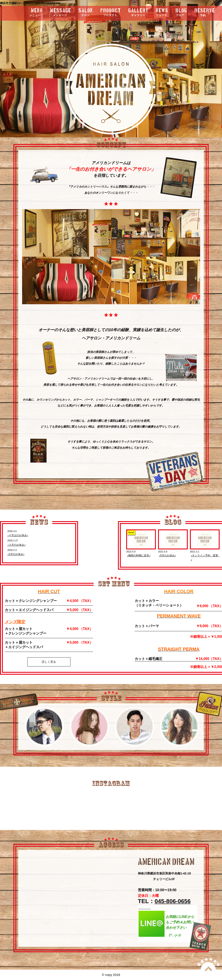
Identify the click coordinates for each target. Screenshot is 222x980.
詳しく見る (49, 662)
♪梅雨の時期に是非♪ (139, 555)
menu (25, 13)
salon (86, 13)
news (162, 13)
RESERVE (205, 13)
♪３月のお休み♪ (16, 545)
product (111, 13)
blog (181, 13)
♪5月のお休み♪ (167, 555)
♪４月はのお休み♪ (18, 535)
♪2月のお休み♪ (16, 554)
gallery (138, 13)
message (61, 13)
